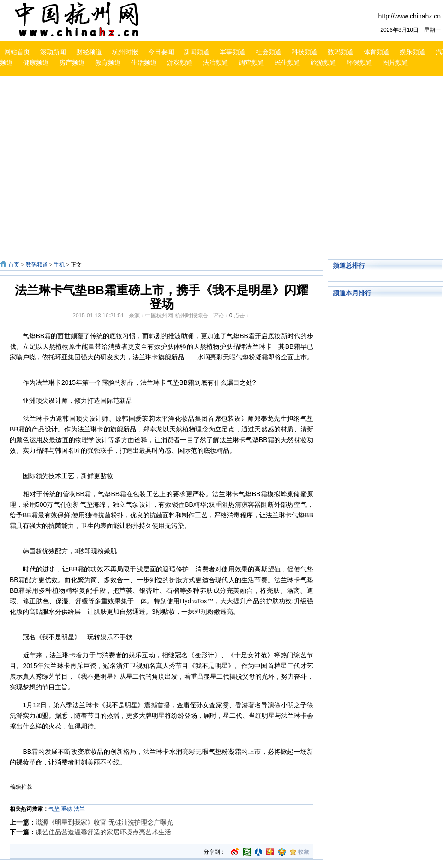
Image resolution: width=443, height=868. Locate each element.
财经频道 (89, 52)
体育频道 (377, 52)
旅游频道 (323, 62)
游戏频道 (180, 62)
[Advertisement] (87, 169)
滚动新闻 (53, 52)
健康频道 (36, 62)
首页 (14, 265)
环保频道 (359, 62)
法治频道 (216, 62)
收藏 (304, 852)
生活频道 (144, 62)
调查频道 (251, 62)
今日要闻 (161, 52)
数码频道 (341, 52)
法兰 (79, 809)
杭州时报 (125, 52)
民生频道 (287, 62)
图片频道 (395, 62)
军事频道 (233, 52)
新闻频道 (197, 52)
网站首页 (17, 52)
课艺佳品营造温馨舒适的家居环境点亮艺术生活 (103, 832)
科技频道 (305, 52)
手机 (59, 265)
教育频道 (108, 62)
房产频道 (72, 62)
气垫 (54, 809)
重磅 (66, 809)
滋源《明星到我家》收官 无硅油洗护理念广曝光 (104, 822)
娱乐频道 (413, 52)
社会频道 (269, 52)
